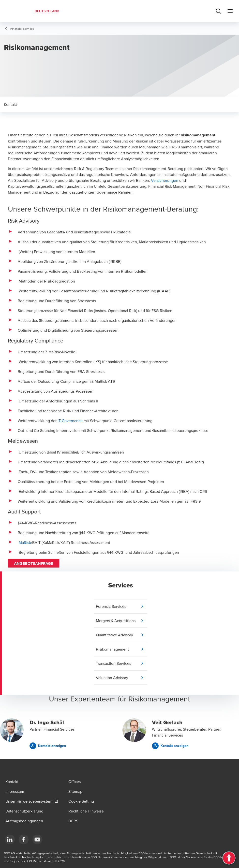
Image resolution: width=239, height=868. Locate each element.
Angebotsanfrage (34, 563)
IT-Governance (70, 421)
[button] (122, 606)
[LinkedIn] (10, 840)
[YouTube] (37, 840)
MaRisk (25, 542)
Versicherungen (165, 180)
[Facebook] (24, 840)
